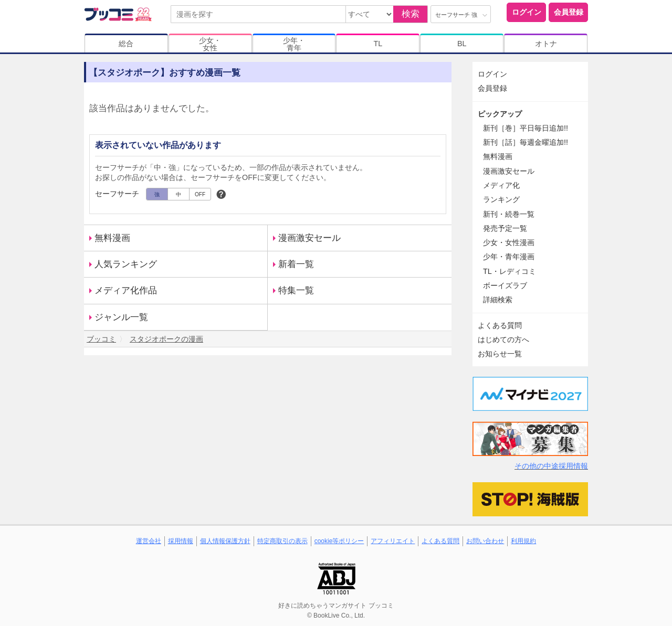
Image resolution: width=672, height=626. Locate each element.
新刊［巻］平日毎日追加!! (526, 128)
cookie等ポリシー (339, 541)
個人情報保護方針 (225, 541)
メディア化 (501, 185)
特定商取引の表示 (282, 541)
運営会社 (149, 541)
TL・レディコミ (510, 271)
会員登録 (569, 12)
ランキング (501, 199)
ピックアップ (500, 114)
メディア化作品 (126, 290)
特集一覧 (296, 290)
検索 (411, 14)
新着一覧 (296, 264)
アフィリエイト (393, 541)
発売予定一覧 (505, 228)
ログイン (527, 12)
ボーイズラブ (505, 285)
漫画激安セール (309, 238)
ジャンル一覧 (121, 317)
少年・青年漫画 (509, 257)
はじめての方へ (503, 339)
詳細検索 (498, 300)
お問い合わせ (485, 541)
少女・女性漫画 (509, 242)
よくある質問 (500, 325)
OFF (200, 194)
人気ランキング (126, 264)
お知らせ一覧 (500, 354)
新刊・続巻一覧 (509, 214)
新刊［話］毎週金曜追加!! (526, 142)
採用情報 (181, 541)
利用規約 (523, 541)
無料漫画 (112, 238)
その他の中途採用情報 (551, 466)
